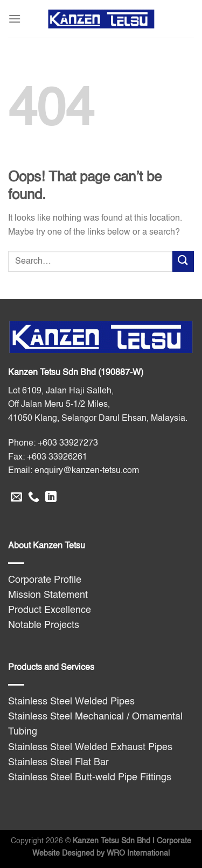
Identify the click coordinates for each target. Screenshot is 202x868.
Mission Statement (48, 595)
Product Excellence (50, 610)
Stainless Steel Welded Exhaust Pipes (90, 747)
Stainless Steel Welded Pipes (71, 702)
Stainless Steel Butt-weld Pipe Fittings (90, 778)
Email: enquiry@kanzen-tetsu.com (74, 471)
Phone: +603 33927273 (53, 443)
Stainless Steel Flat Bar (58, 763)
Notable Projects (44, 625)
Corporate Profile (45, 580)
